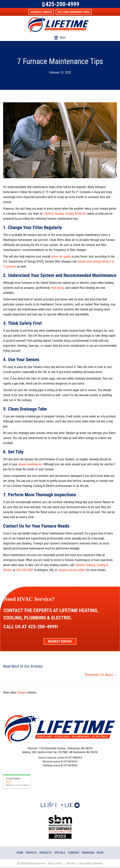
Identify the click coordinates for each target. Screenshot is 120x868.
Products (46, 853)
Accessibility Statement (91, 863)
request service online (72, 570)
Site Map (71, 863)
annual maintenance (30, 464)
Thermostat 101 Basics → (101, 675)
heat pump (57, 288)
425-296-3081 (25, 570)
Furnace (22, 692)
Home (20, 853)
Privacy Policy (55, 863)
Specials (60, 853)
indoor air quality (61, 256)
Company (74, 853)
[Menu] (60, 38)
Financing (88, 853)
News (100, 853)
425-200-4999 (62, 4)
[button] (41, 12)
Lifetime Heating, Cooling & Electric (65, 214)
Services (31, 853)
